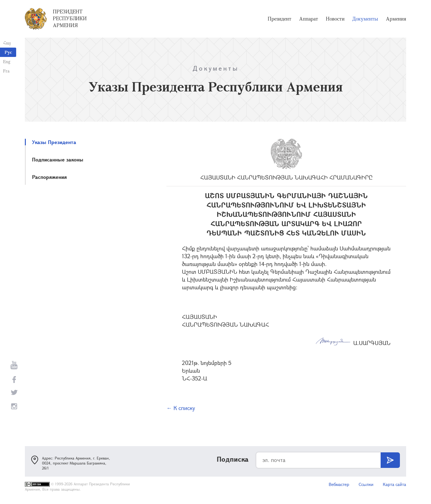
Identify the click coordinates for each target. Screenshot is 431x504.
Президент (280, 19)
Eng (7, 61)
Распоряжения (49, 177)
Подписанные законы (58, 159)
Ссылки (366, 484)
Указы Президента (54, 142)
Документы (365, 19)
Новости (335, 19)
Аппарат (309, 19)
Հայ (7, 43)
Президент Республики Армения (70, 18)
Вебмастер (339, 484)
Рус (8, 52)
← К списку (181, 408)
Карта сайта (394, 484)
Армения (396, 19)
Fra (6, 71)
